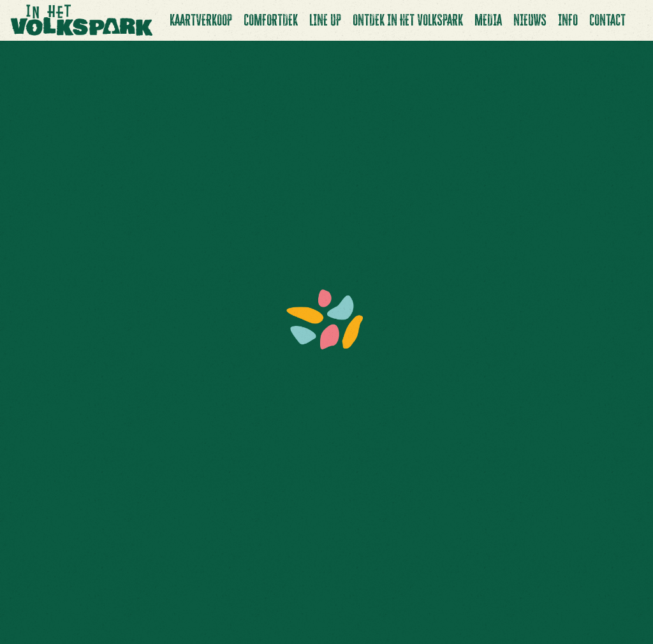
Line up (325, 20)
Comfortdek (271, 20)
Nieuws (530, 20)
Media (488, 20)
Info (568, 20)
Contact (607, 20)
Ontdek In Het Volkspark (408, 20)
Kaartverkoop (201, 20)
